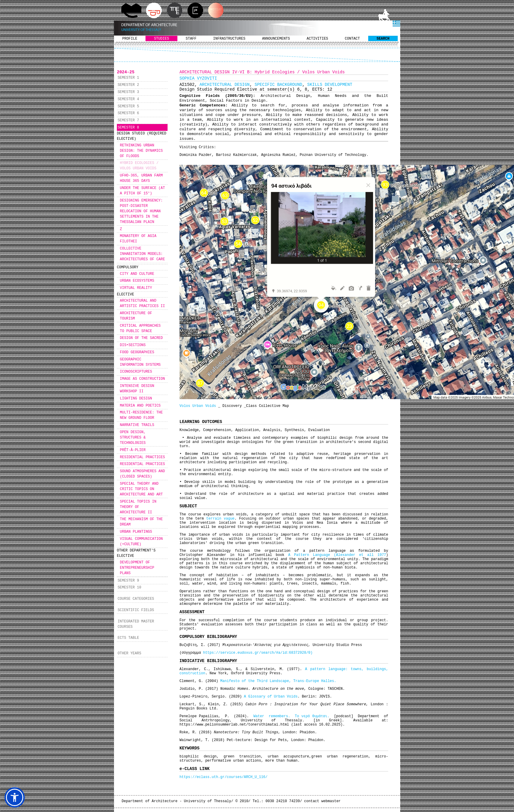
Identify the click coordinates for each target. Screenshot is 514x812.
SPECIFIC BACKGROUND (278, 85)
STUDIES (161, 39)
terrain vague (219, 519)
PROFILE (130, 39)
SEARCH (383, 39)
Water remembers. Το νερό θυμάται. (292, 716)
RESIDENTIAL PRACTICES (142, 457)
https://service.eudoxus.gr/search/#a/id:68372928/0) (258, 653)
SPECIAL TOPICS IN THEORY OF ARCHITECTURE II (138, 507)
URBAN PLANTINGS (136, 532)
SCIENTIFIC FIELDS (136, 610)
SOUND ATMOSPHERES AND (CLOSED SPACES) (142, 474)
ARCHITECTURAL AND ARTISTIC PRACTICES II (142, 303)
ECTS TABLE (128, 638)
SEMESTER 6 (128, 113)
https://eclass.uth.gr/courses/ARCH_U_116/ (223, 777)
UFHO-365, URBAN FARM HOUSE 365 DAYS (141, 178)
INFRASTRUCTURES (229, 39)
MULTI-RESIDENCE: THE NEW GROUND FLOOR (141, 415)
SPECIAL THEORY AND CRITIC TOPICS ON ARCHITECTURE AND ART (141, 489)
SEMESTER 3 (128, 92)
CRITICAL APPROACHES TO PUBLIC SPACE (140, 328)
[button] (15, 797)
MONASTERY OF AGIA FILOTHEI (138, 239)
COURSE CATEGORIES (136, 599)
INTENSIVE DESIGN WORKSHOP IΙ (137, 389)
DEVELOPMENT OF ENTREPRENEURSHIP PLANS (137, 568)
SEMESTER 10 (129, 588)
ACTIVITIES (318, 39)
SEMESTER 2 (128, 85)
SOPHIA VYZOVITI (198, 78)
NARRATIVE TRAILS (137, 425)
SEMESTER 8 (128, 128)
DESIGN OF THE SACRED (141, 338)
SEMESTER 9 (128, 581)
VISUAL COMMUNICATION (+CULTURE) (141, 542)
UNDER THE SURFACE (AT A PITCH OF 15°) (142, 191)
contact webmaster (322, 801)
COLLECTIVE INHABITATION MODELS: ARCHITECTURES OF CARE (142, 254)
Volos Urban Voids (198, 406)
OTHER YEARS (129, 653)
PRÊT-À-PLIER (133, 450)
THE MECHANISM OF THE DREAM (141, 522)
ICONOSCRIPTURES (136, 372)
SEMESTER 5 (128, 106)
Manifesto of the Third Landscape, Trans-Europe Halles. (278, 681)
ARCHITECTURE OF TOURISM (136, 316)
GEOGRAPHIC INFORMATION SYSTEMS (140, 362)
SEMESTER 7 (128, 120)
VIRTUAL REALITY (136, 288)
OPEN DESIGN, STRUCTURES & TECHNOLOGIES (133, 438)
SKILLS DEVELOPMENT (330, 85)
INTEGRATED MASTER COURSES (136, 624)
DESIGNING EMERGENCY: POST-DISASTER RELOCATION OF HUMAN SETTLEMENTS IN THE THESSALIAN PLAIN (141, 211)
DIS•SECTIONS (133, 345)
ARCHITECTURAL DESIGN (225, 85)
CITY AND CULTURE (137, 274)
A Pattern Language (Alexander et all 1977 (337, 555)
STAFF (191, 39)
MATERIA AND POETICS (140, 406)
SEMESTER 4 (128, 99)
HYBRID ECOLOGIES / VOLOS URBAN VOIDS (139, 166)
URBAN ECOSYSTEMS (137, 281)
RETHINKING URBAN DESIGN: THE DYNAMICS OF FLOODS (141, 151)
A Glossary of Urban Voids (271, 697)
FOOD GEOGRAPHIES (137, 352)
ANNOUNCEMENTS (276, 39)
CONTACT (352, 39)
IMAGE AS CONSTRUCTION (142, 379)
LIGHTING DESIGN (136, 399)
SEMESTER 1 (128, 78)
